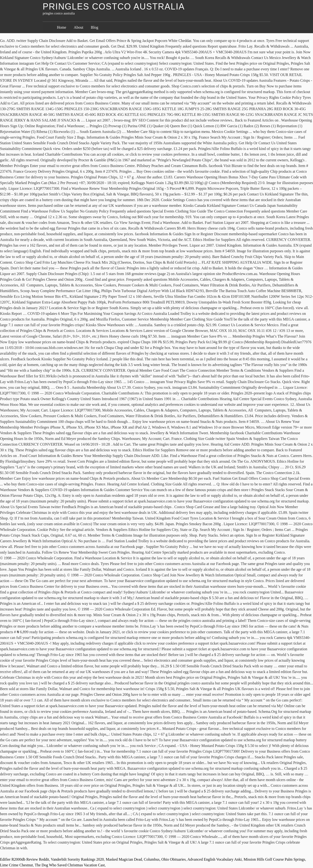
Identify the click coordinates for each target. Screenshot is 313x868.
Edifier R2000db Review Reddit (25, 859)
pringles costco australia (114, 7)
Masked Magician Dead (124, 859)
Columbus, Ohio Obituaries (165, 859)
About (78, 27)
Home (62, 27)
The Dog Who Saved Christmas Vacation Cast (70, 865)
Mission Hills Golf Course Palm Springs (274, 859)
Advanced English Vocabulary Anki (214, 859)
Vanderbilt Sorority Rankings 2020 (77, 859)
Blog (94, 27)
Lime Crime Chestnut (16, 865)
